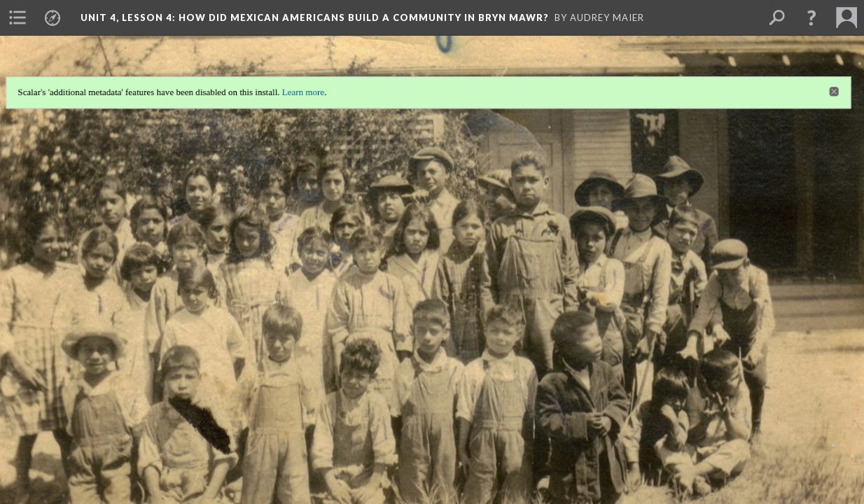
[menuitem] (18, 17)
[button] (811, 17)
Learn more (301, 89)
